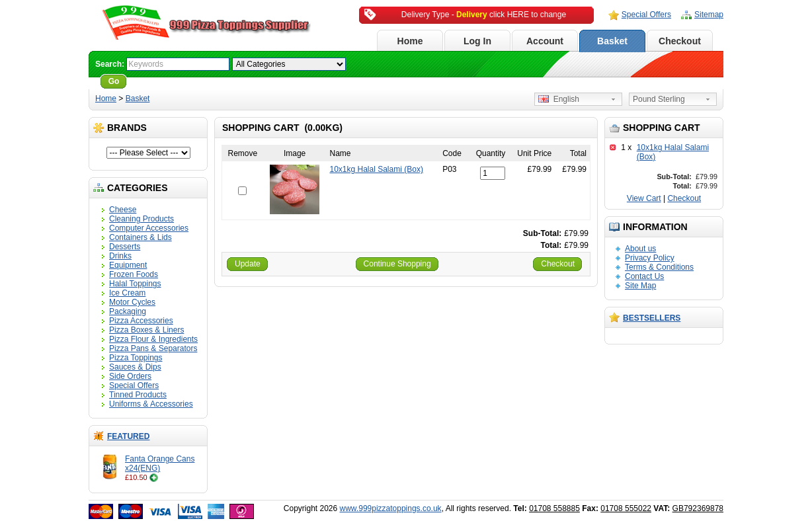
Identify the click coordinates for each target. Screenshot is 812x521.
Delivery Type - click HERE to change (484, 15)
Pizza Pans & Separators (153, 348)
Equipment (128, 265)
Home (410, 41)
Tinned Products (138, 395)
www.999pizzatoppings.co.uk (391, 508)
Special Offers (646, 15)
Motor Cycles (132, 302)
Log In (477, 41)
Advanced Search (166, 81)
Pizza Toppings (136, 358)
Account (545, 41)
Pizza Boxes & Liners (146, 330)
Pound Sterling (659, 99)
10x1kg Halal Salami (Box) (376, 169)
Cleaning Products (142, 219)
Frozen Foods (134, 274)
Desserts (125, 247)
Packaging (128, 311)
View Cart (644, 198)
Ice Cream (127, 293)
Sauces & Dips (135, 367)
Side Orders (130, 376)
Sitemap (709, 15)
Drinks (120, 256)
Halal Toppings (135, 284)
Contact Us (644, 276)
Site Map (640, 286)
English (559, 99)
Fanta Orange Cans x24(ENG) (160, 463)
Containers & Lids (141, 237)
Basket (612, 41)
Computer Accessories (149, 228)
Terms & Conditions (659, 267)
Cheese (123, 210)
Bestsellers (652, 318)
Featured (128, 436)
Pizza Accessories (141, 321)
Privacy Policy (650, 258)
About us (640, 249)
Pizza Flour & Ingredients (153, 339)
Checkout (680, 41)
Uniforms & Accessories (151, 404)
